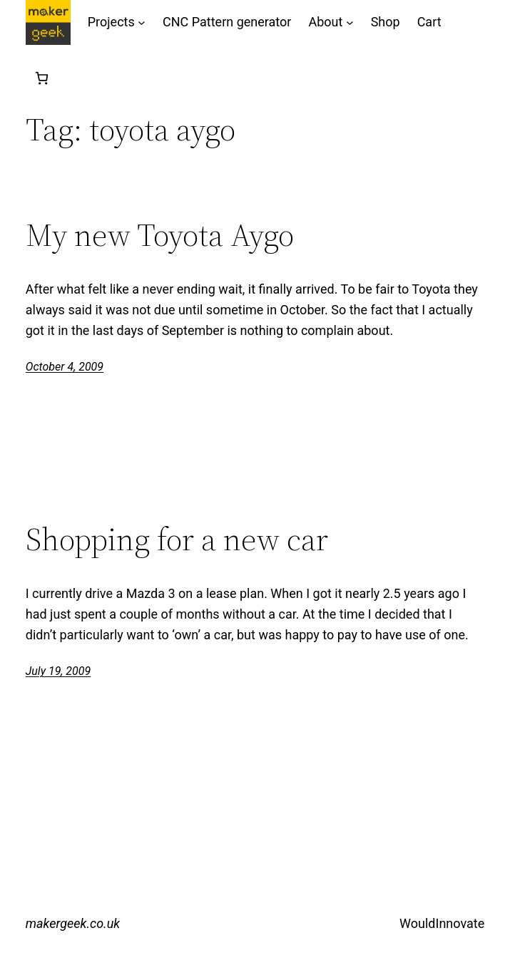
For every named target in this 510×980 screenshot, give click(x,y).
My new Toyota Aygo (160, 236)
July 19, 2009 (58, 671)
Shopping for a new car (177, 540)
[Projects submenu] (142, 22)
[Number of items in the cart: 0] (42, 78)
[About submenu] (350, 22)
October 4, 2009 (65, 367)
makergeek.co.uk (73, 923)
